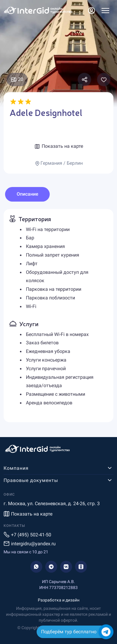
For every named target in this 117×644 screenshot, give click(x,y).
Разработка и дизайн (59, 600)
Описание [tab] (28, 194)
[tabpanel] (58, 316)
